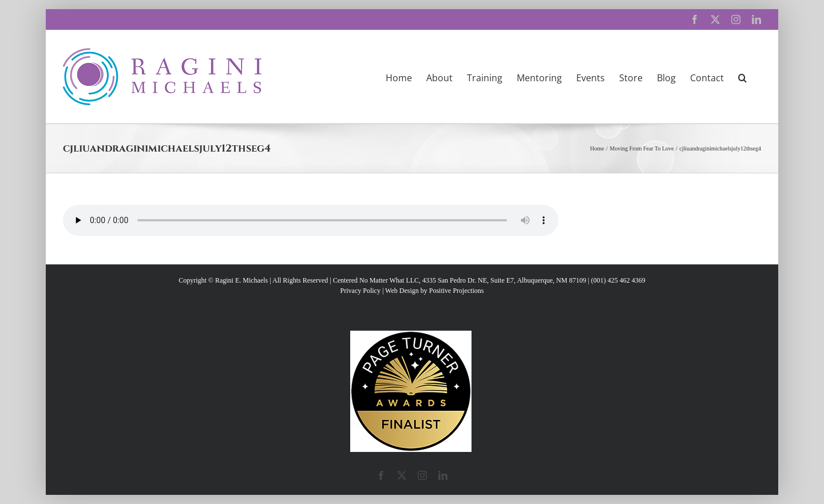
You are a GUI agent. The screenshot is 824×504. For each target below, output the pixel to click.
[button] (742, 77)
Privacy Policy (360, 291)
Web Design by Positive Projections (434, 291)
